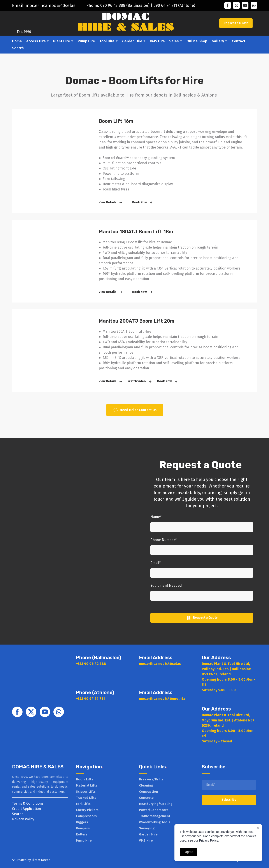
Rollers (82, 834)
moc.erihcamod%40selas (51, 5)
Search (18, 48)
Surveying (147, 828)
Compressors (86, 816)
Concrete (146, 798)
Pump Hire (86, 41)
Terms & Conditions (28, 803)
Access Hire (36, 41)
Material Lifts (87, 785)
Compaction (149, 792)
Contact (239, 41)
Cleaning (146, 785)
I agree (188, 852)
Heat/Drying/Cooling (156, 804)
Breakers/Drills (151, 779)
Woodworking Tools (155, 822)
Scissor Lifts (86, 792)
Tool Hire (107, 41)
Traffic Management (155, 816)
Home (17, 41)
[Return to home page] (24, 20)
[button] (228, 5)
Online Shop (197, 41)
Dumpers (83, 828)
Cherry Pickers (87, 810)
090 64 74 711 (165, 5)
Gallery (218, 41)
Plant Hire (62, 41)
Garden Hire (132, 41)
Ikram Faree (40, 860)
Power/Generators (154, 810)
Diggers (82, 822)
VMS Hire (157, 41)
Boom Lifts (85, 779)
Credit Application (26, 809)
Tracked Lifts (86, 798)
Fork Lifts (83, 804)
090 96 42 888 (113, 5)
